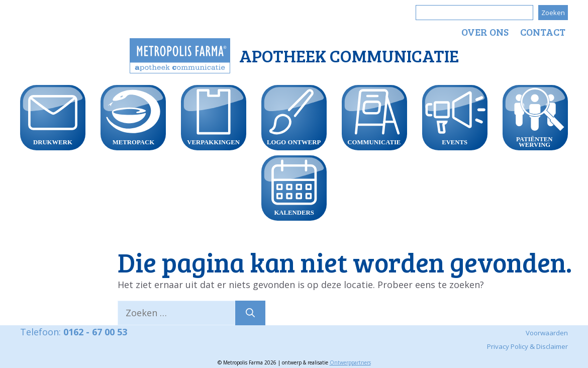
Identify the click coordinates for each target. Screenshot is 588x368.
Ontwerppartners (350, 362)
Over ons (485, 32)
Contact (543, 32)
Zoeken (553, 13)
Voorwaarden (547, 333)
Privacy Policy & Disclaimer (527, 346)
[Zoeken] (250, 313)
